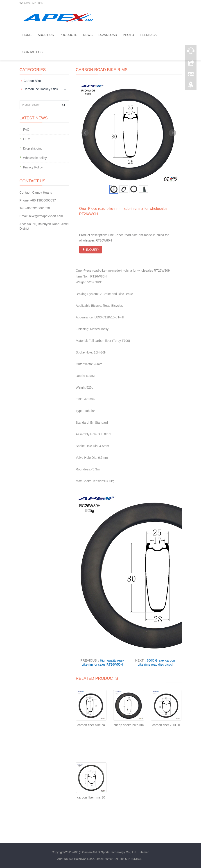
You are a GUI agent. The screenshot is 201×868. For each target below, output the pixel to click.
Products (69, 35)
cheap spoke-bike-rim (129, 725)
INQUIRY (91, 250)
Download (108, 35)
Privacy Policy (33, 167)
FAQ (26, 130)
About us (46, 35)
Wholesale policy (35, 158)
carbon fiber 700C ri (166, 725)
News (88, 35)
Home (27, 35)
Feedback (148, 35)
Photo (129, 35)
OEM (27, 139)
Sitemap (144, 852)
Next (172, 133)
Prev (85, 133)
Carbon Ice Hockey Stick (41, 89)
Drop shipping (33, 148)
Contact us (33, 52)
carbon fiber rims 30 (91, 797)
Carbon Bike (32, 81)
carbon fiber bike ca (91, 725)
